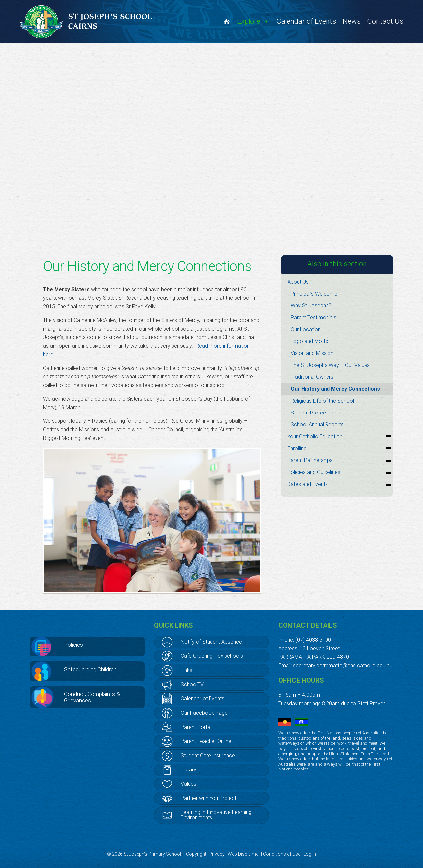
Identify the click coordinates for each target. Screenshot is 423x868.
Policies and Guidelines (340, 472)
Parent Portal (196, 727)
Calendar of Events (306, 21)
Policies (74, 645)
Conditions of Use (282, 854)
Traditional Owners (312, 377)
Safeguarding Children (90, 669)
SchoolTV (192, 684)
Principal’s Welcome (314, 294)
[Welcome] (227, 21)
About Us (340, 282)
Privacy (217, 854)
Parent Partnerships (340, 460)
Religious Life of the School (322, 401)
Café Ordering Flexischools (212, 656)
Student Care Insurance (208, 755)
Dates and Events (340, 484)
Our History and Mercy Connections (335, 389)
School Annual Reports (317, 425)
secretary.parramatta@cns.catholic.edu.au (343, 666)
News (352, 21)
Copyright (196, 854)
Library (189, 770)
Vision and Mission (312, 353)
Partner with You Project (209, 798)
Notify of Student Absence (211, 642)
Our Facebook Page (204, 713)
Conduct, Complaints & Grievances (92, 697)
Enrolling (340, 449)
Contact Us (385, 21)
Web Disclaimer (244, 854)
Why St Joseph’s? (311, 306)
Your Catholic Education (340, 437)
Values (189, 784)
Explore (253, 21)
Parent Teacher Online (206, 741)
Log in (310, 854)
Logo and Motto (310, 341)
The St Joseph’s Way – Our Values (330, 365)
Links (187, 670)
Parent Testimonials (314, 317)
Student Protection (313, 413)
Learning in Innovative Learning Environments (216, 815)
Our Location (306, 329)
